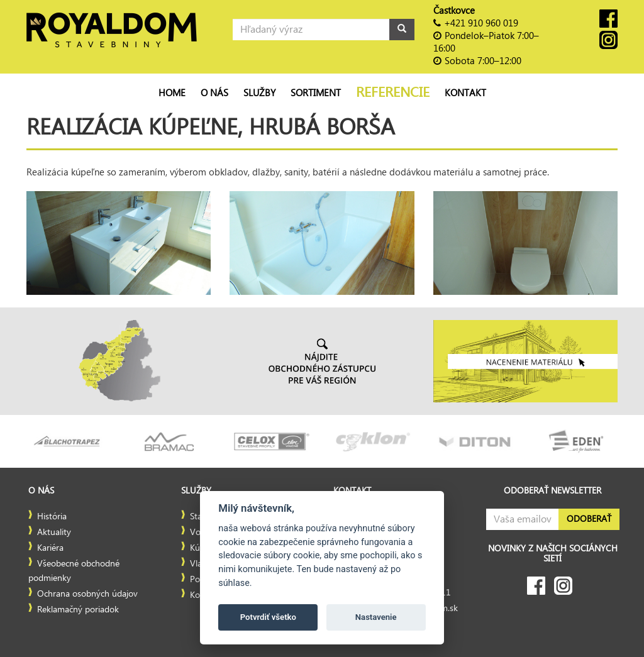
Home (172, 93)
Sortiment (316, 93)
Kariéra (50, 548)
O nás (214, 93)
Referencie (393, 93)
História (52, 517)
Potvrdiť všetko (268, 617)
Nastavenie (376, 617)
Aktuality (54, 533)
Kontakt (465, 93)
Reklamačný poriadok (78, 610)
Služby (259, 93)
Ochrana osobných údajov (87, 594)
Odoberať (589, 519)
